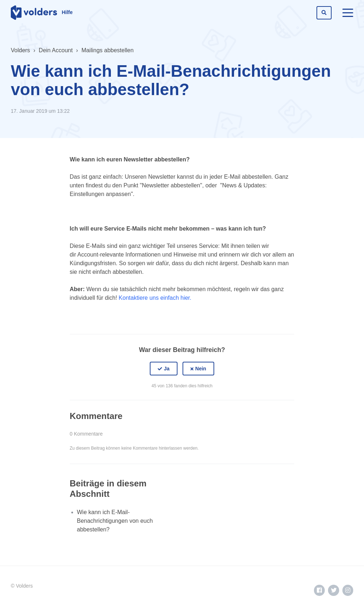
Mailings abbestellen (107, 50)
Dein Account (56, 50)
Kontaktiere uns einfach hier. (155, 298)
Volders (20, 50)
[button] (164, 369)
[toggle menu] (348, 13)
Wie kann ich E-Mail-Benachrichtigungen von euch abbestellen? (115, 521)
